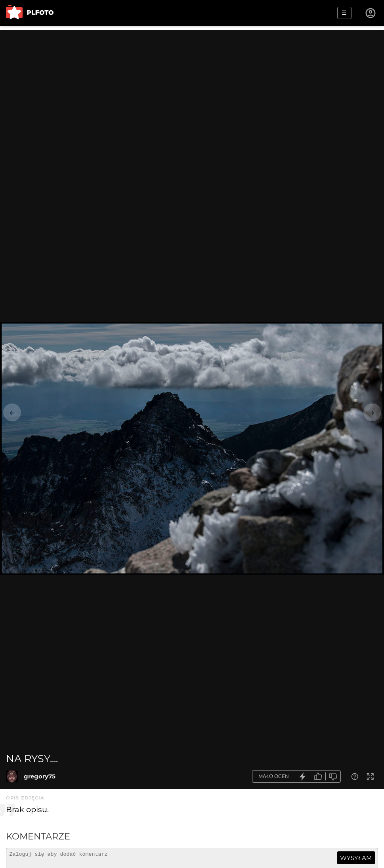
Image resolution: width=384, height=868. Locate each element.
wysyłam (356, 858)
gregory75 (40, 776)
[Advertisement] (192, 85)
